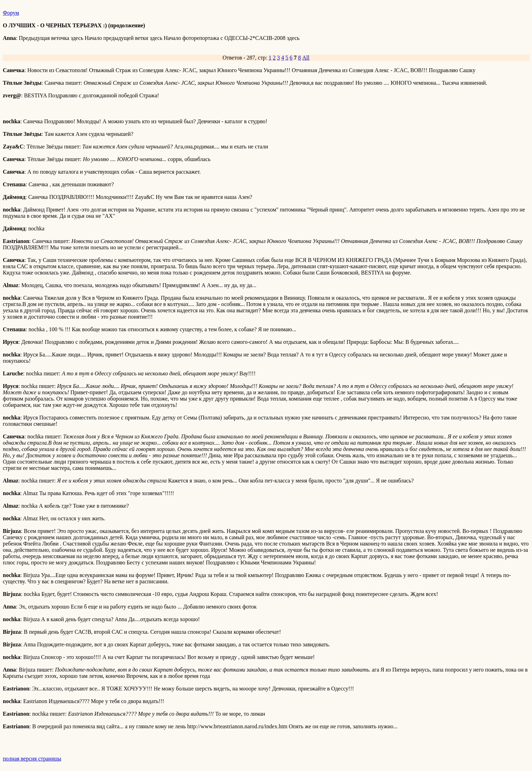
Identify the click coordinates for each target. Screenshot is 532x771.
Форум (11, 13)
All (306, 58)
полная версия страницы (32, 759)
